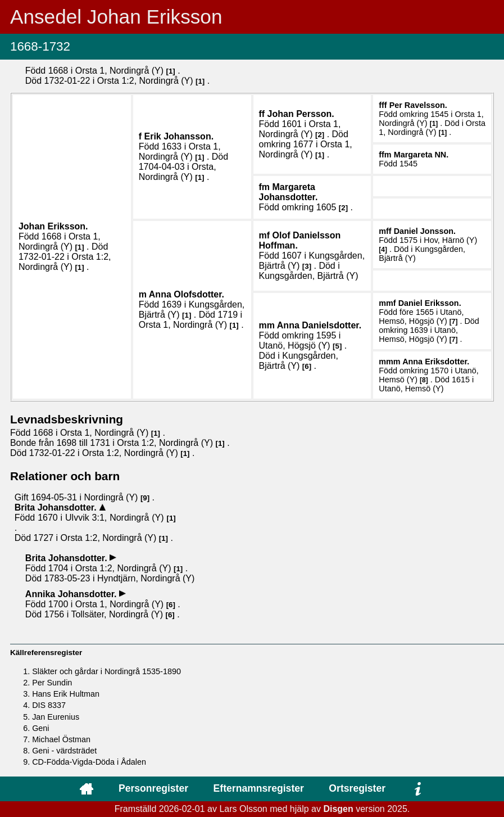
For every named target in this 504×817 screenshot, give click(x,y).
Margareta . (421, 155)
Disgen (338, 809)
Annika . (72, 594)
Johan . (53, 226)
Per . (418, 105)
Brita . (57, 507)
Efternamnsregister (259, 788)
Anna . (187, 294)
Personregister (153, 788)
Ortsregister (357, 788)
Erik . (179, 136)
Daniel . (425, 231)
